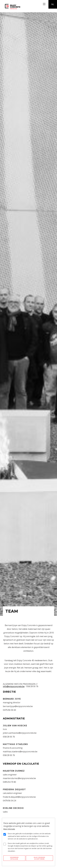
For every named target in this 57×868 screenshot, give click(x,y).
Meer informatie (9, 829)
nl (53, 4)
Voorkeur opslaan (14, 858)
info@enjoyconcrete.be (14, 686)
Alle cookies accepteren (40, 858)
